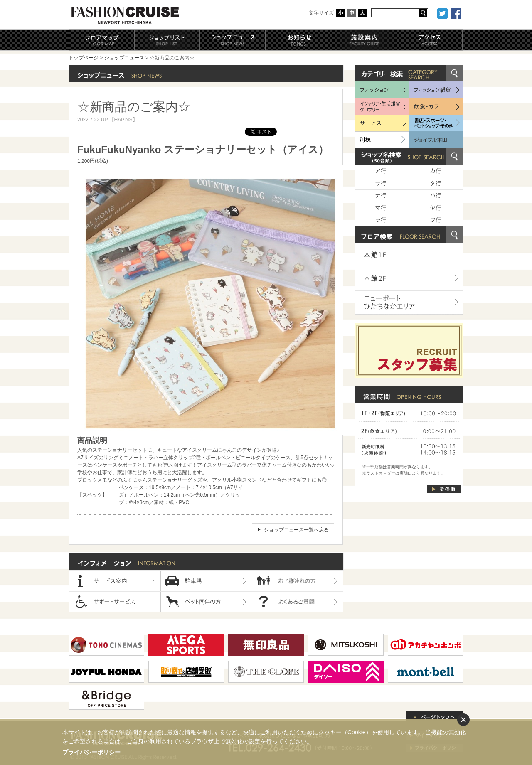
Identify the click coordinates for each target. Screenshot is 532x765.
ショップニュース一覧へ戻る (296, 530)
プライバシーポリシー (91, 752)
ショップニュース (124, 58)
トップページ (84, 58)
